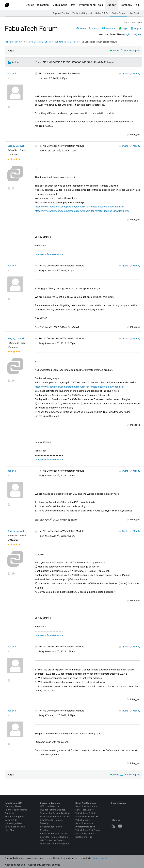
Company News (13, 806)
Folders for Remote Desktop (54, 844)
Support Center (61, 13)
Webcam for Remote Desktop (55, 817)
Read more (99, 860)
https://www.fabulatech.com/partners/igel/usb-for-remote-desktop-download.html (79, 207)
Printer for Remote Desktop (54, 833)
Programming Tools (91, 5)
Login (127, 34)
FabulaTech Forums (15, 827)
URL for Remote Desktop (53, 840)
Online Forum (119, 13)
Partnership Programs (16, 810)
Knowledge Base (14, 823)
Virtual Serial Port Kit (86, 813)
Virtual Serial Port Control (88, 830)
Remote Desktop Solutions (39, 42)
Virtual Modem (83, 820)
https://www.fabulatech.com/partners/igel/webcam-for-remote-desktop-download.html (82, 211)
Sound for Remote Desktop (54, 837)
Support (112, 5)
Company (126, 5)
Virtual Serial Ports (64, 5)
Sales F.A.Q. (102, 13)
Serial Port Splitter (84, 810)
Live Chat (134, 13)
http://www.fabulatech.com (49, 254)
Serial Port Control (85, 833)
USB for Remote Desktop (66, 42)
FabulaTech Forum (14, 42)
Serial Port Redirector (86, 806)
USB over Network (50, 806)
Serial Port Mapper (85, 823)
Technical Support (82, 13)
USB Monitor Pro (84, 837)
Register (138, 34)
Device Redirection (37, 5)
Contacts (9, 813)
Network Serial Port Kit (87, 817)
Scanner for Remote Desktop (55, 813)
